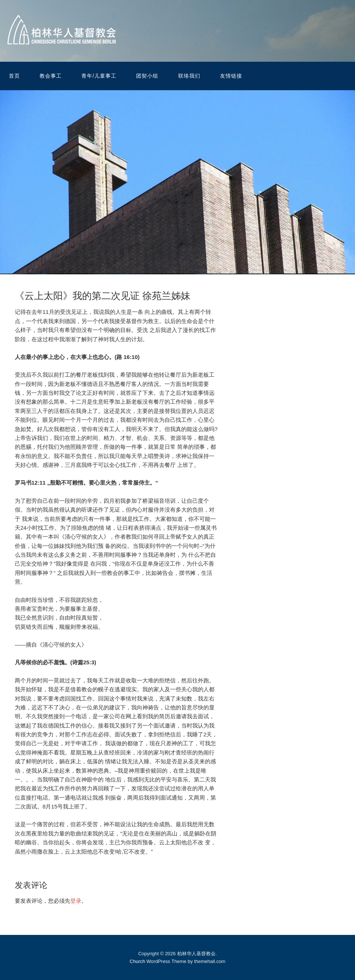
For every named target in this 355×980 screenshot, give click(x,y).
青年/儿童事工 (99, 76)
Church (138, 961)
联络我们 (189, 76)
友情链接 (231, 76)
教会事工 (51, 76)
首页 (14, 76)
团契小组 (147, 76)
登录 (76, 901)
